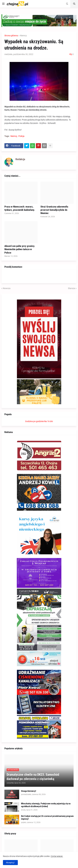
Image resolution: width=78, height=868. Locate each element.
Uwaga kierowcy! (29, 791)
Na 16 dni (48, 421)
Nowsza (7, 288)
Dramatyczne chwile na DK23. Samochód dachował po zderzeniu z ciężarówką (33, 777)
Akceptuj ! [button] (10, 863)
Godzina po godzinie (34, 421)
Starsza (72, 288)
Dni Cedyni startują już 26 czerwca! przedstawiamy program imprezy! (47, 818)
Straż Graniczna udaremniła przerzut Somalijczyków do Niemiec (54, 210)
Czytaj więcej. (57, 856)
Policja (21, 136)
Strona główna (11, 36)
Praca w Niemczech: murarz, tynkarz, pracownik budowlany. (20, 208)
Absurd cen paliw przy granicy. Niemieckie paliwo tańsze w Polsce (20, 249)
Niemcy (23, 36)
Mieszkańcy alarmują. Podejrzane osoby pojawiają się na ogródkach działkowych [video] (46, 805)
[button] (3, 4)
